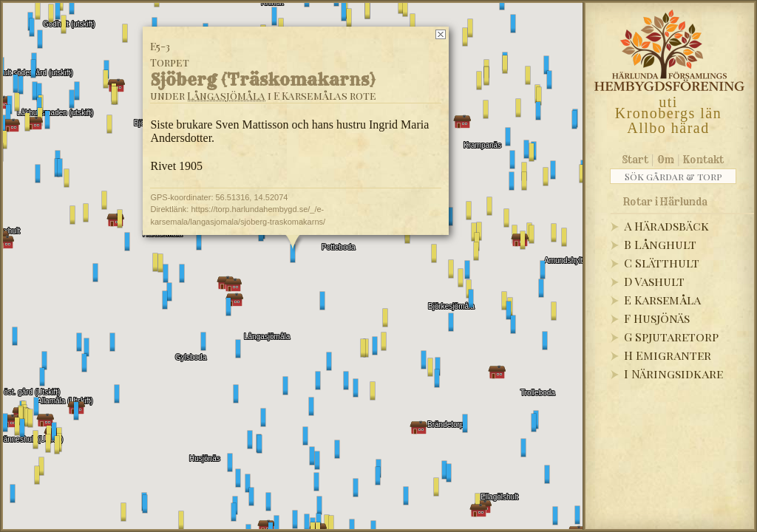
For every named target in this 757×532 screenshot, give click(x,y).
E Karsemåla (662, 300)
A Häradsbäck (666, 226)
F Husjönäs (657, 318)
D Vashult (654, 281)
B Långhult (660, 244)
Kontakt (703, 160)
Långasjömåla (226, 96)
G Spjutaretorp (671, 337)
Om (666, 160)
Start (635, 160)
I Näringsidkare (673, 374)
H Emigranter (668, 355)
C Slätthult (662, 263)
